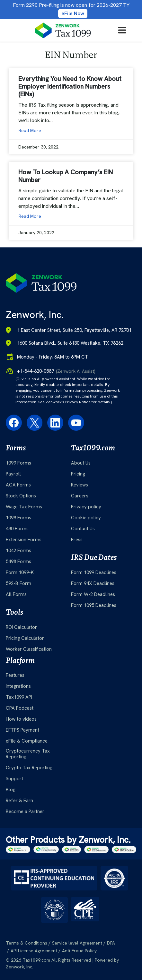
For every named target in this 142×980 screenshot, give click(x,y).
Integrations (18, 686)
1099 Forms (18, 463)
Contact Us (83, 529)
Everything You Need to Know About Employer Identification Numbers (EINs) (70, 86)
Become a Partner (25, 812)
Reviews (80, 485)
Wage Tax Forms (24, 507)
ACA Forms (18, 485)
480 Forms (17, 529)
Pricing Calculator (25, 638)
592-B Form (18, 583)
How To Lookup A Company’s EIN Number (66, 176)
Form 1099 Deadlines (94, 572)
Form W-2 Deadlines (93, 594)
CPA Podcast (20, 708)
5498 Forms (18, 562)
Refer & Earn (19, 801)
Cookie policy (86, 518)
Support (14, 779)
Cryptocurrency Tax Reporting (28, 754)
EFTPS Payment (22, 730)
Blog (11, 790)
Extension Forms (24, 540)
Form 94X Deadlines (93, 583)
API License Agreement (34, 951)
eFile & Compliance (27, 741)
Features (15, 675)
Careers (80, 496)
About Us (81, 463)
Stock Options (21, 496)
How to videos (21, 719)
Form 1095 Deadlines (94, 605)
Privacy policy (86, 507)
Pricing (78, 474)
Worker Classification (29, 649)
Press (77, 540)
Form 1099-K (20, 572)
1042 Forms (18, 551)
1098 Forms (18, 518)
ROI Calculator (21, 627)
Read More (30, 130)
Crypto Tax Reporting (29, 768)
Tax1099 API (19, 697)
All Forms (16, 594)
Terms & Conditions (27, 943)
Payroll (13, 474)
